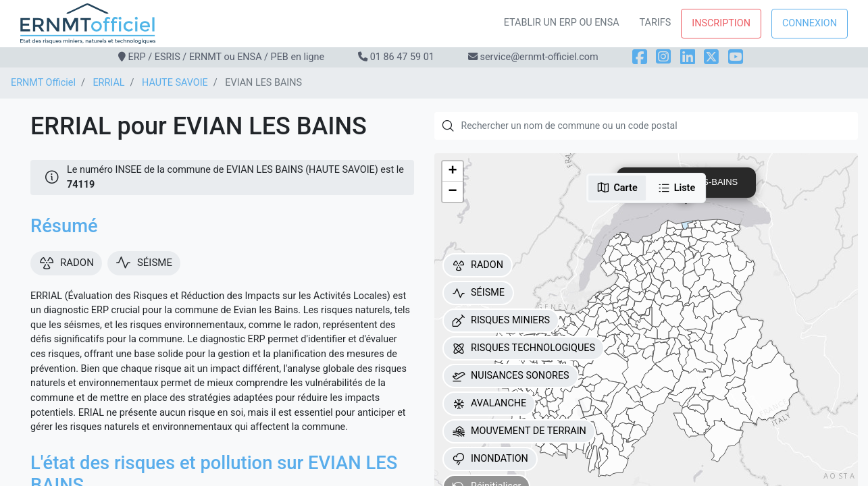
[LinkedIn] (688, 57)
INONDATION (490, 459)
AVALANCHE (489, 404)
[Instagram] (663, 57)
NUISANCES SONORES (511, 376)
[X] (711, 57)
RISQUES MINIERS (501, 321)
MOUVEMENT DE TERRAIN (519, 431)
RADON (478, 265)
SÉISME (478, 293)
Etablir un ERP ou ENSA (562, 23)
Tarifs (656, 23)
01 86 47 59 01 (402, 57)
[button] (453, 171)
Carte (617, 188)
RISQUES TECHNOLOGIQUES (524, 348)
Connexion (810, 23)
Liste (676, 188)
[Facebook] (640, 57)
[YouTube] (736, 57)
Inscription (721, 23)
